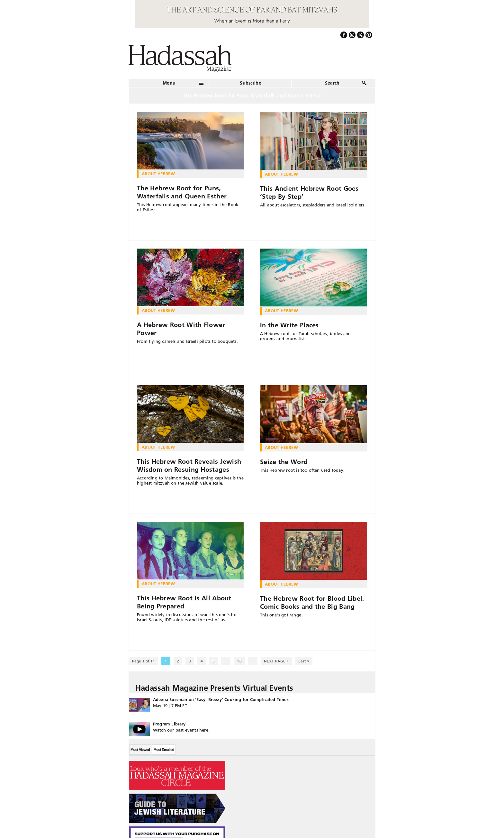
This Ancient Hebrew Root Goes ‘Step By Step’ (309, 192)
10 (239, 661)
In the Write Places (289, 325)
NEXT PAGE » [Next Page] (276, 661)
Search (332, 83)
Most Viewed (140, 750)
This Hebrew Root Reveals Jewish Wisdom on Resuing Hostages (189, 465)
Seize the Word (284, 462)
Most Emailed (164, 750)
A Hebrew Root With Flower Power (181, 329)
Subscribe (251, 83)
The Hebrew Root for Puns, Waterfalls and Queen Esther (182, 192)
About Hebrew (158, 174)
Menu (169, 83)
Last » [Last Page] (304, 661)
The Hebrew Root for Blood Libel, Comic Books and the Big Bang (312, 602)
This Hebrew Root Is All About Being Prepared (184, 602)
